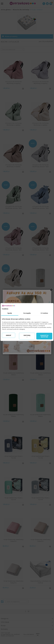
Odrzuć (8, 335)
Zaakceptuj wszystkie (44, 336)
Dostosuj (27, 336)
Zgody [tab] (10, 313)
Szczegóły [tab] (27, 313)
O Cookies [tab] (44, 313)
